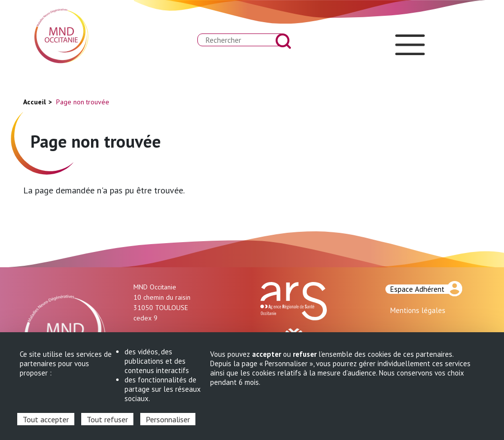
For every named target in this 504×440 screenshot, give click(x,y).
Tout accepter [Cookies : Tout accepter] (46, 419)
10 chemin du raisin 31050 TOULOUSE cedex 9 (162, 308)
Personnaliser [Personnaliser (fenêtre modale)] (168, 419)
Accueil (34, 102)
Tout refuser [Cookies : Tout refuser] (107, 419)
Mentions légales (418, 310)
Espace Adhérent (417, 289)
